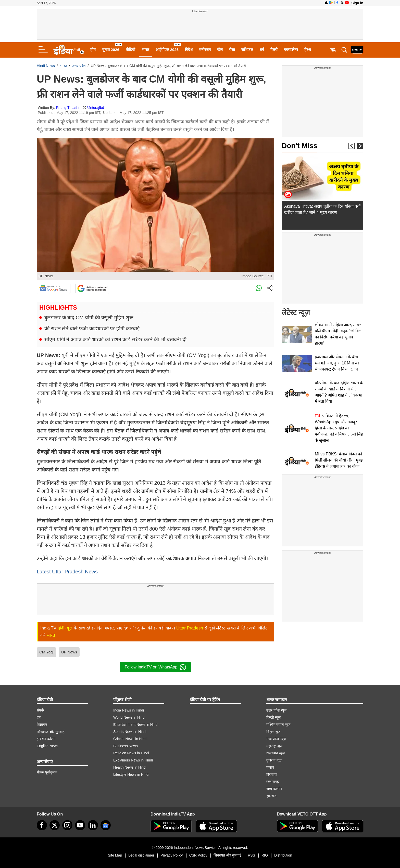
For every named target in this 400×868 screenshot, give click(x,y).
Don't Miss (299, 146)
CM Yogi (46, 652)
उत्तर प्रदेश (79, 66)
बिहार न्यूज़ (273, 732)
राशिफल (247, 50)
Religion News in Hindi (131, 753)
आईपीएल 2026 (167, 50)
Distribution (283, 855)
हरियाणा (272, 774)
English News (48, 746)
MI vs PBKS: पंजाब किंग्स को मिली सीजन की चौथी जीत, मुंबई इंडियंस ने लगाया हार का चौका (339, 460)
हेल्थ (308, 50)
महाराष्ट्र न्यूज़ (274, 746)
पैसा (232, 50)
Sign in (357, 3)
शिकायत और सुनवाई (51, 732)
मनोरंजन (205, 50)
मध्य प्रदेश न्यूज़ (276, 739)
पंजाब (270, 767)
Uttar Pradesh (190, 628)
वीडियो (130, 50)
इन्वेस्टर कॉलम (46, 739)
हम (39, 717)
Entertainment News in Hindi (136, 725)
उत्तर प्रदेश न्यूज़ (276, 710)
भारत (145, 50)
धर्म (262, 50)
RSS (251, 855)
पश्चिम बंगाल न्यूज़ (278, 725)
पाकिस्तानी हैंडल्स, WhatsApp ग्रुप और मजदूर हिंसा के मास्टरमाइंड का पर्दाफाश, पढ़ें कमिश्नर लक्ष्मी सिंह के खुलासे (339, 428)
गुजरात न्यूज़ (274, 760)
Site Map (115, 855)
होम (93, 50)
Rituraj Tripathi (68, 108)
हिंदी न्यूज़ (65, 628)
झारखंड (271, 796)
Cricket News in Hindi (130, 739)
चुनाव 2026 (111, 50)
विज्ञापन (42, 725)
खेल (220, 50)
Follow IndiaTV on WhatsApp (155, 667)
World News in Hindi (129, 717)
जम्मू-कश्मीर (274, 789)
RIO (265, 855)
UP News (69, 652)
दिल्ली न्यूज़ (273, 717)
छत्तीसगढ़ (273, 782)
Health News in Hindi (130, 767)
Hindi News (46, 66)
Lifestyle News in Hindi (131, 774)
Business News (126, 746)
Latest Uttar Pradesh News (67, 572)
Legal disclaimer (141, 855)
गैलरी (274, 50)
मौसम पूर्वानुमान (47, 772)
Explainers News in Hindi (133, 760)
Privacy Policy (172, 855)
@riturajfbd (95, 108)
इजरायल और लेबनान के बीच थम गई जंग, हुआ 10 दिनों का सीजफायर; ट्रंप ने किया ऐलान (337, 363)
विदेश (189, 50)
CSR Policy (198, 855)
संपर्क (40, 710)
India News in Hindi (129, 710)
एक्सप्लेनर (291, 50)
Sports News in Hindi (130, 732)
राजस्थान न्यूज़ (276, 753)
